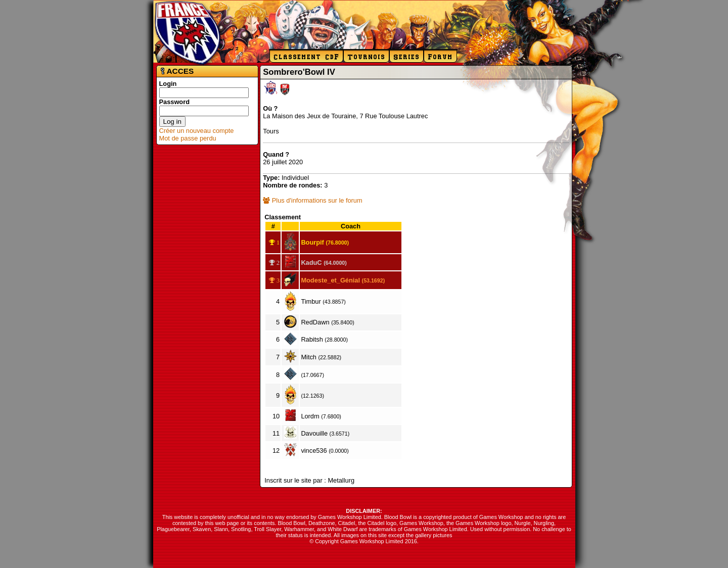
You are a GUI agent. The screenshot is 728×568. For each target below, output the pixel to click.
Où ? (270, 108)
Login (168, 84)
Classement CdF (306, 57)
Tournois (366, 57)
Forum (440, 57)
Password (174, 102)
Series (406, 57)
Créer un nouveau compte (197, 131)
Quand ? (276, 154)
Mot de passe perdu (188, 138)
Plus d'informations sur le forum (312, 200)
